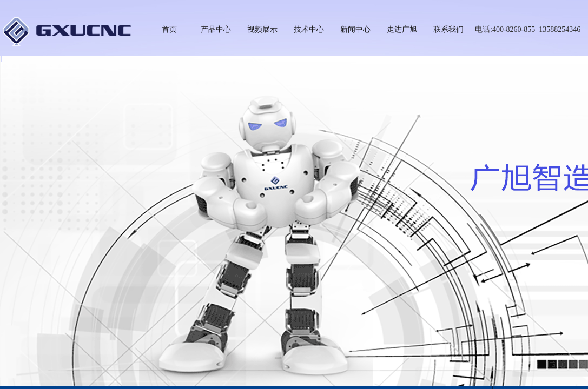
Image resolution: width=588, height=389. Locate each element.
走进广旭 (402, 29)
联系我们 (448, 29)
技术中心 (309, 29)
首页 (169, 29)
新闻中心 (355, 29)
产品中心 (216, 29)
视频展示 (262, 29)
